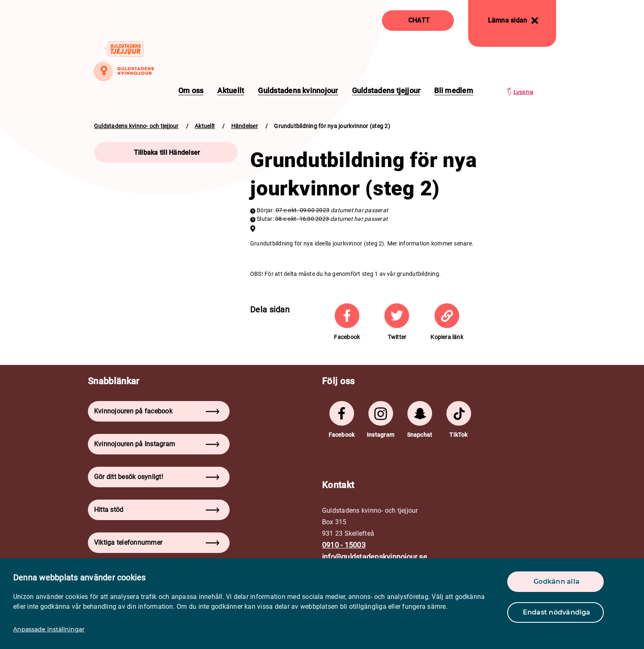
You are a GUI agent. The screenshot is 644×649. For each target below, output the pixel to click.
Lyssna (523, 92)
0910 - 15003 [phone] (344, 545)
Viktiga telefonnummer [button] (157, 542)
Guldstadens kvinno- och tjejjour (136, 126)
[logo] (124, 61)
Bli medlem (453, 91)
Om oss (191, 91)
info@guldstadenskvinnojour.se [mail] (375, 557)
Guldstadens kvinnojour (298, 91)
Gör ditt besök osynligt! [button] (157, 477)
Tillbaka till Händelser (167, 153)
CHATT (419, 20)
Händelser (245, 126)
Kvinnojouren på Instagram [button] (157, 444)
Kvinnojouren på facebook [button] (157, 411)
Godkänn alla (557, 581)
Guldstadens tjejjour (386, 91)
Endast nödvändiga (557, 612)
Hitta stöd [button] (157, 510)
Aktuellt (231, 91)
